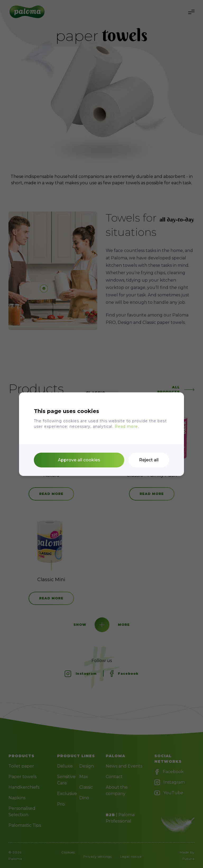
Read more (126, 426)
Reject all (149, 460)
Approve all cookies (79, 460)
